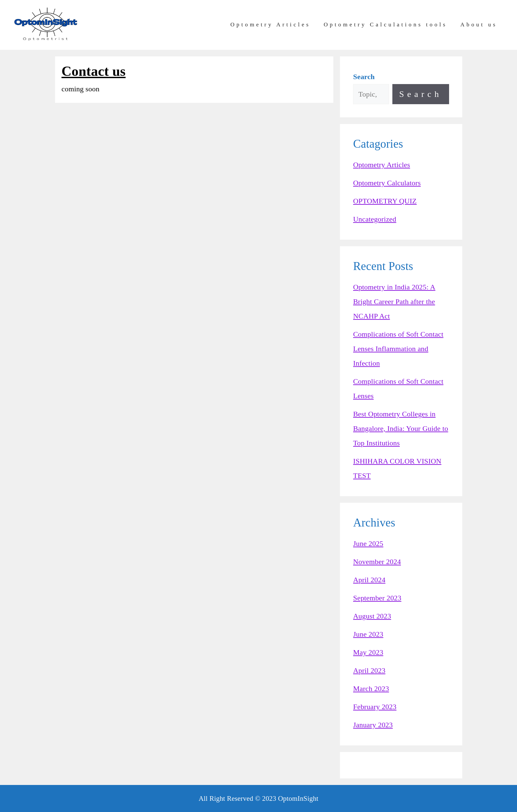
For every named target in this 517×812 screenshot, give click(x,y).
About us (479, 25)
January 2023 (373, 725)
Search (421, 94)
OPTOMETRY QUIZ (385, 201)
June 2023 (368, 634)
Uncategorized (375, 219)
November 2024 (377, 562)
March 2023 (371, 689)
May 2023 (368, 652)
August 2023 (372, 616)
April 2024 (369, 580)
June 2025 (368, 543)
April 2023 (369, 670)
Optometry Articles (271, 25)
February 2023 (375, 707)
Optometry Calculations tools (386, 25)
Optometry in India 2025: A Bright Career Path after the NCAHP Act (394, 301)
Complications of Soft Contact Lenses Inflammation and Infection (398, 349)
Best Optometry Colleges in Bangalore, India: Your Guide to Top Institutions (401, 428)
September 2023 (377, 598)
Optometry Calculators (387, 183)
